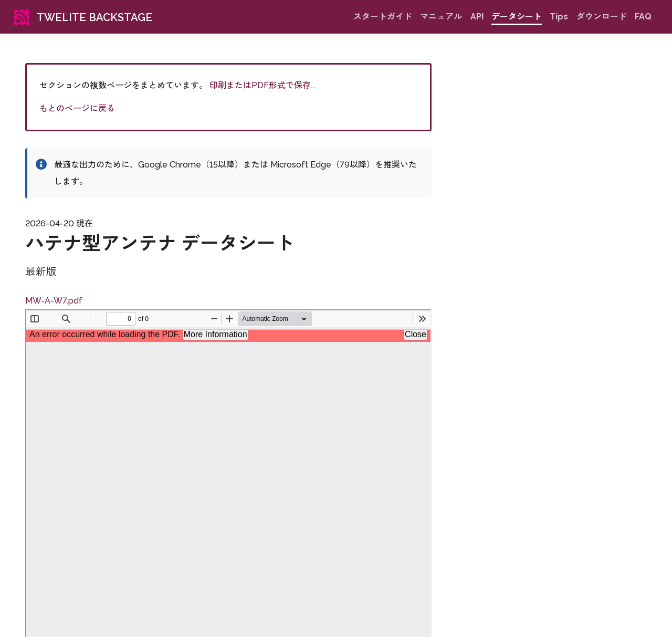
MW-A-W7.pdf (54, 301)
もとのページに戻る (77, 108)
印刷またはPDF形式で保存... (262, 85)
